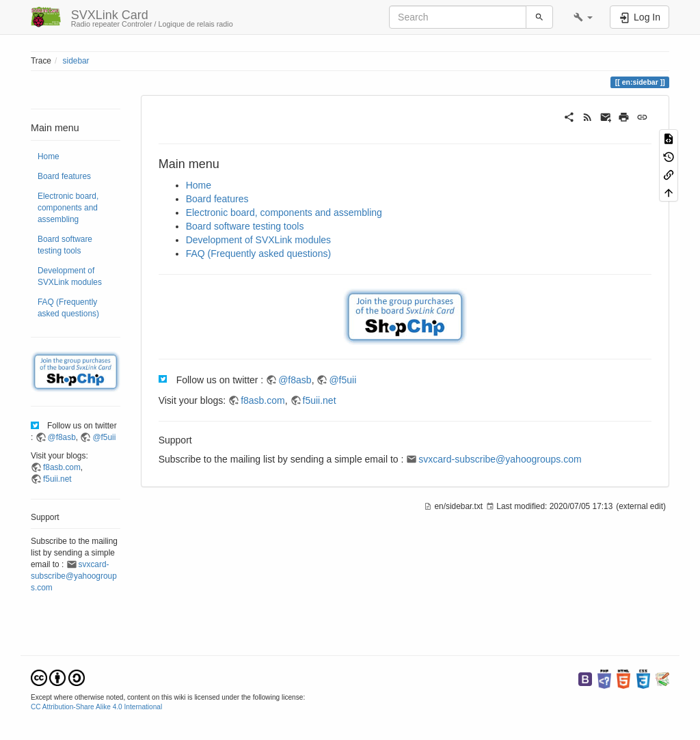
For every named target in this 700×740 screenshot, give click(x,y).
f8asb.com (62, 467)
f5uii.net (57, 479)
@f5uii (104, 437)
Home (49, 156)
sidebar (76, 61)
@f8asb (62, 437)
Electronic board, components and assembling (68, 208)
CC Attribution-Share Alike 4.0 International (96, 707)
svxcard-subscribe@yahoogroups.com (74, 576)
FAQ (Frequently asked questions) (68, 308)
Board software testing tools (65, 245)
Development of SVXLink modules (70, 276)
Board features (64, 176)
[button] (583, 17)
